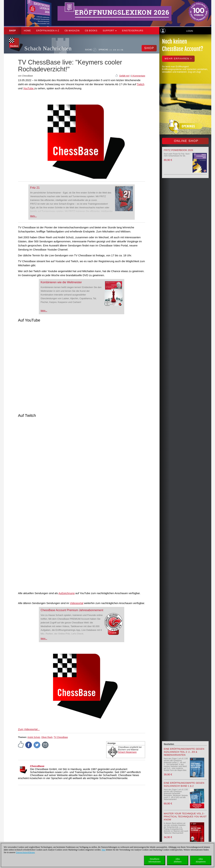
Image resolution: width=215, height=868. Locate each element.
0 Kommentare (138, 76)
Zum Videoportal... (29, 729)
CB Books (91, 31)
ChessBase (37, 766)
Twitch (141, 84)
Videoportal (77, 603)
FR (122, 50)
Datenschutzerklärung (25, 852)
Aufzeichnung (67, 593)
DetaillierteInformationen (155, 860)
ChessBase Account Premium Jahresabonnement (72, 610)
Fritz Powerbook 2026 (178, 150)
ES (118, 50)
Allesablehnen (178, 860)
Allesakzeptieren (201, 860)
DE (111, 50)
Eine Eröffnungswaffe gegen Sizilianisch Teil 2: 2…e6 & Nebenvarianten (184, 752)
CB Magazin (72, 31)
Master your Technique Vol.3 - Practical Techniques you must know (185, 817)
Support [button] (110, 31)
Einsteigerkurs (133, 31)
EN (115, 50)
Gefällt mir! (124, 76)
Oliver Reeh (47, 737)
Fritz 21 (35, 188)
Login (190, 31)
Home (27, 31)
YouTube (29, 88)
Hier (104, 850)
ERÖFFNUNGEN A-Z (48, 31)
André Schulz (34, 737)
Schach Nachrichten (48, 48)
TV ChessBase (61, 737)
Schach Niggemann (127, 752)
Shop (13, 31)
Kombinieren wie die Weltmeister (61, 282)
